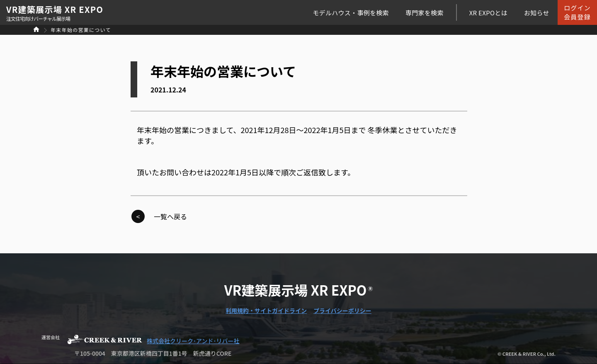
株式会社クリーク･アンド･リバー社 (193, 341)
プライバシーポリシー (342, 311)
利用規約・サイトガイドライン (266, 311)
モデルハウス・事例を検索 (351, 13)
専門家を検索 (425, 13)
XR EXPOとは (488, 13)
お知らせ (537, 13)
